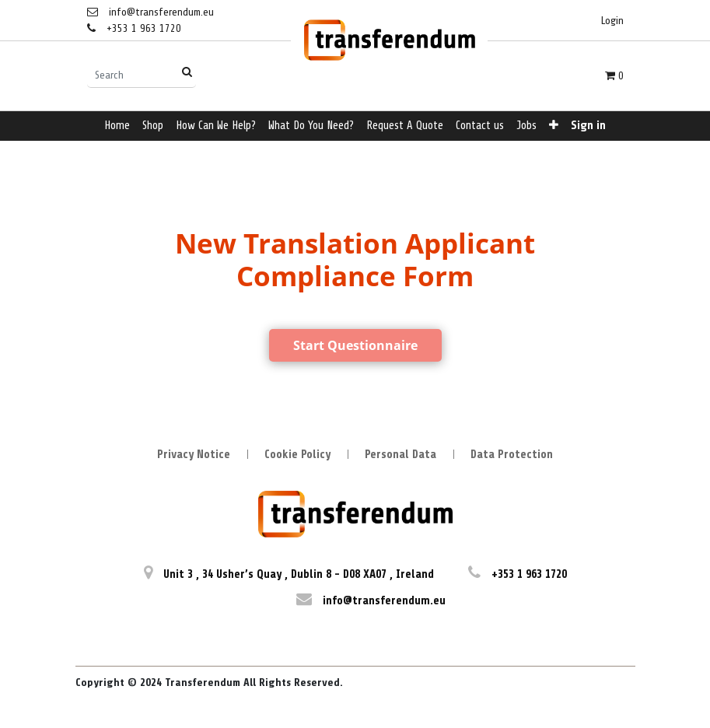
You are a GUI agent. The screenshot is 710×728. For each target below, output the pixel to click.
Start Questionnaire (355, 345)
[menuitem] (117, 126)
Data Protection (512, 455)
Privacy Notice (194, 455)
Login (612, 21)
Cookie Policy (297, 455)
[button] (554, 126)
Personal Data (400, 455)
